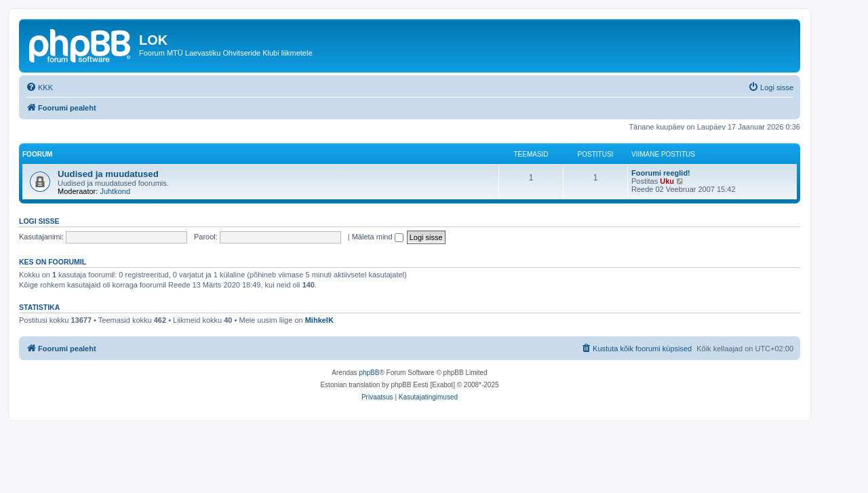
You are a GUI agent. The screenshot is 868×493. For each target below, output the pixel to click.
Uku (667, 181)
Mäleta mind (378, 237)
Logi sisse (39, 221)
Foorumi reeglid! (661, 173)
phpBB (369, 373)
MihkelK (319, 320)
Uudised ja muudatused (108, 174)
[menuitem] (39, 87)
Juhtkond (115, 191)
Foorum (37, 154)
